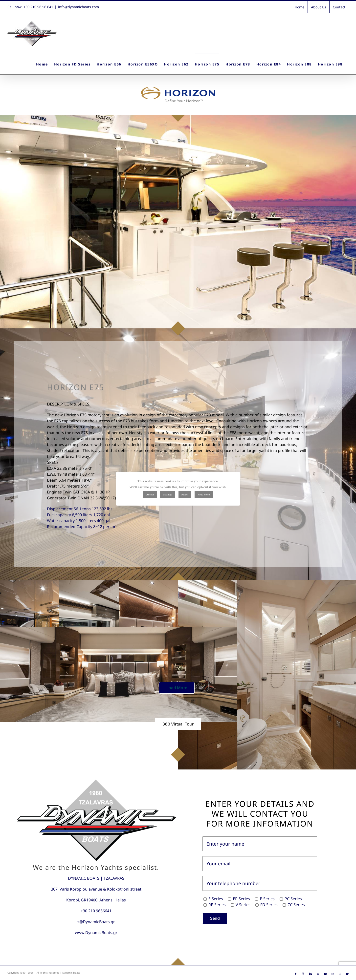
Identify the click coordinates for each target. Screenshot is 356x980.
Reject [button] (185, 494)
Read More (204, 494)
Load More (177, 688)
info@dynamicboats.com (78, 7)
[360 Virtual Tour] (178, 724)
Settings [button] (167, 494)
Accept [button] (150, 494)
